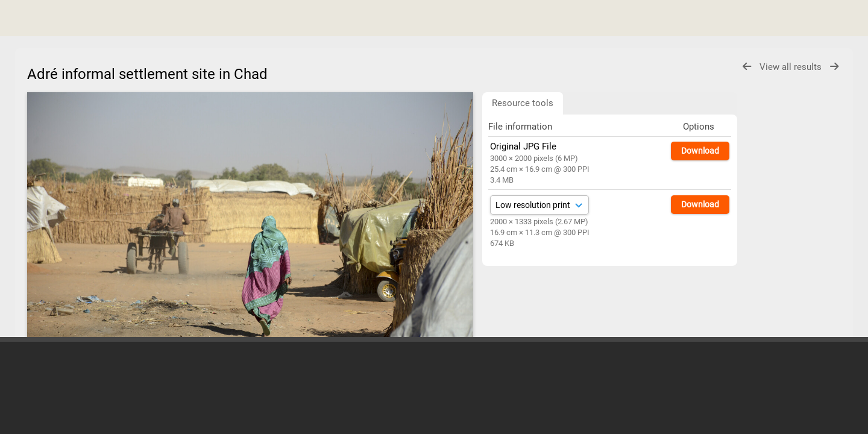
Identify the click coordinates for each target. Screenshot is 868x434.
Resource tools (523, 103)
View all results (792, 67)
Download (700, 151)
